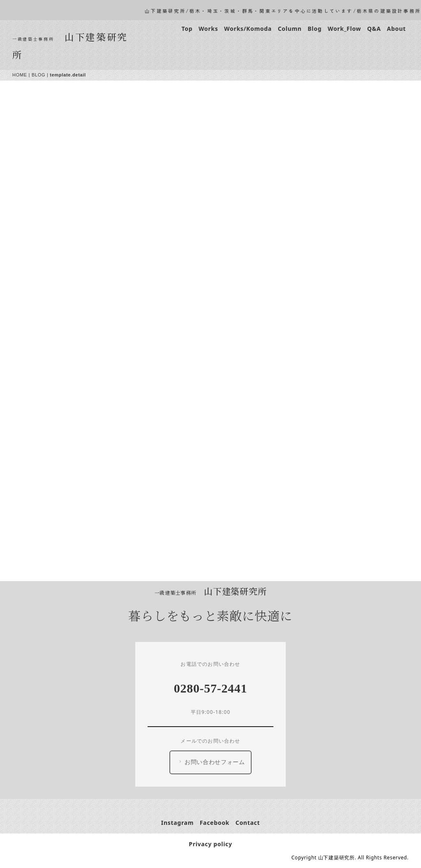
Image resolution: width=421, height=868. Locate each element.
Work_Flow (344, 29)
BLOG (38, 75)
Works (208, 29)
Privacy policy (210, 844)
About (396, 29)
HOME (20, 75)
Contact (248, 823)
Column (290, 29)
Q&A (374, 29)
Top (187, 29)
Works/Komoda (248, 29)
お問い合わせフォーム (211, 762)
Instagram (177, 823)
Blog (315, 29)
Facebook (215, 823)
